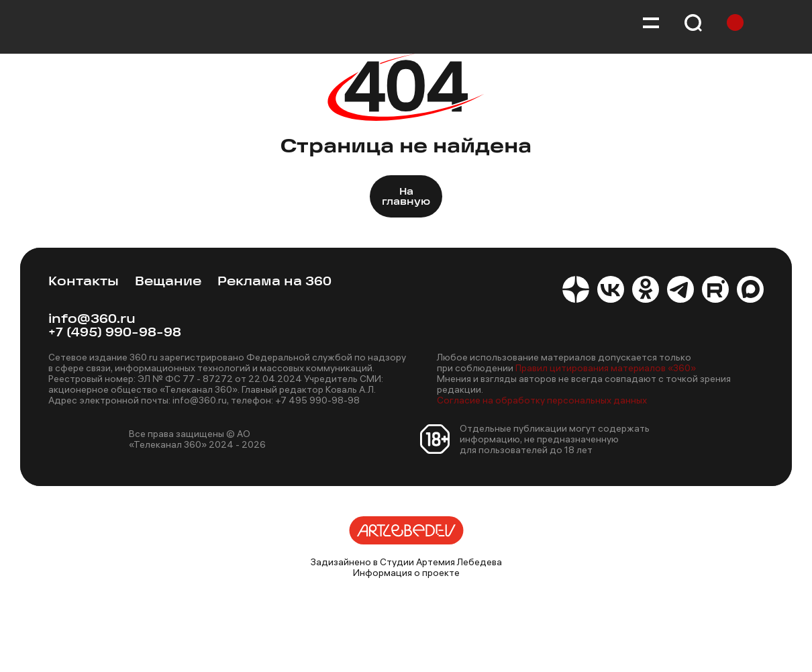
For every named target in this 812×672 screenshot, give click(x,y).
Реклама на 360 (274, 282)
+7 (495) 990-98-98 (115, 333)
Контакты (84, 282)
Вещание (168, 282)
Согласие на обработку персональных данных (542, 400)
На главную (406, 197)
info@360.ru (92, 320)
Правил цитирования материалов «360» (606, 368)
